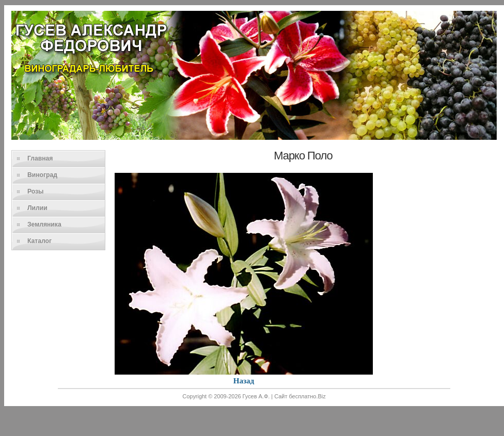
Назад (244, 381)
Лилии (37, 208)
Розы (36, 191)
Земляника (44, 224)
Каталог (40, 241)
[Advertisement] (254, 411)
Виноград (42, 175)
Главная (40, 158)
